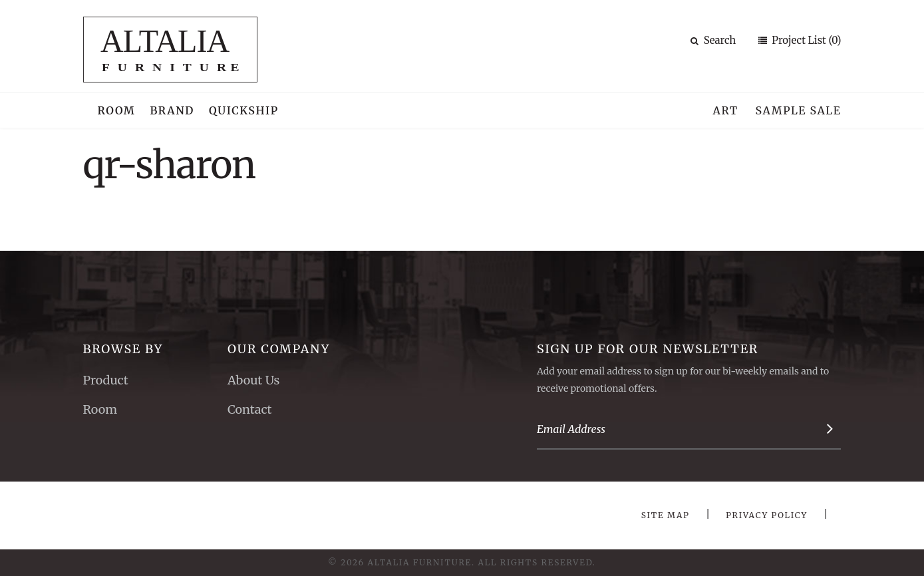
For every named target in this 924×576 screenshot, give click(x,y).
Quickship (244, 110)
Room (117, 110)
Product (106, 380)
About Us (253, 380)
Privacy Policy (767, 515)
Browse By (123, 349)
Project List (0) (806, 40)
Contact (250, 409)
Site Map (666, 515)
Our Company (279, 349)
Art (726, 110)
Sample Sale (798, 110)
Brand (172, 110)
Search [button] (713, 40)
